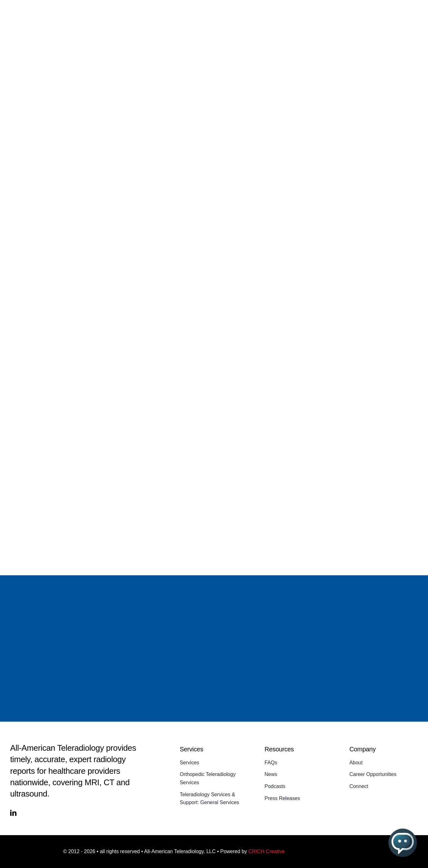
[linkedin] (13, 813)
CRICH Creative (267, 851)
